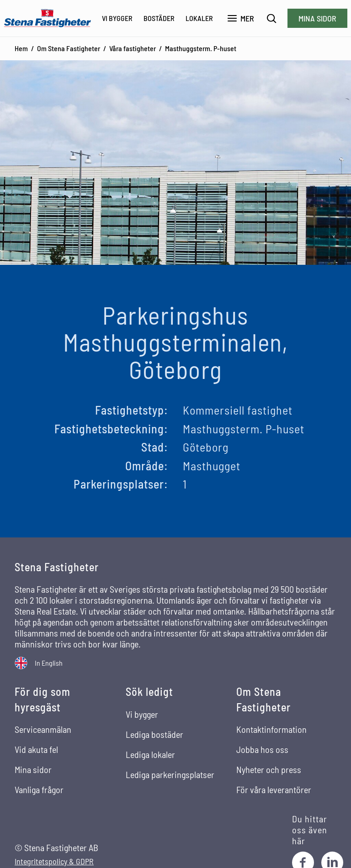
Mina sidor (317, 18)
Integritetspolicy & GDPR (54, 861)
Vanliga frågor (39, 789)
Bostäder (159, 18)
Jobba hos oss (262, 749)
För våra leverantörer (274, 789)
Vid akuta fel (36, 749)
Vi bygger (117, 18)
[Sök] (272, 18)
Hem (21, 48)
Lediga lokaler (150, 754)
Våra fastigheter (133, 48)
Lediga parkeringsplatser (170, 774)
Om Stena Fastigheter (69, 48)
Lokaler (199, 18)
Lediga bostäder (154, 734)
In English (49, 663)
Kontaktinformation (271, 729)
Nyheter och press (269, 769)
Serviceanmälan (43, 729)
